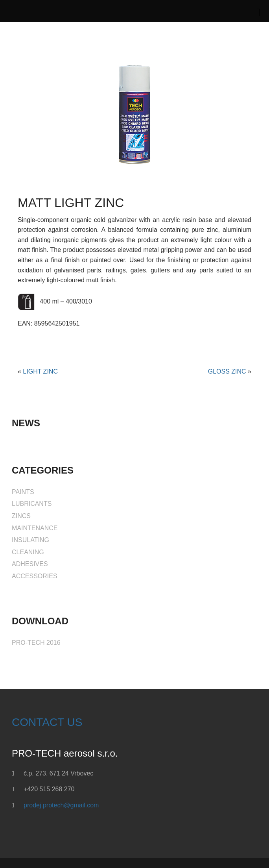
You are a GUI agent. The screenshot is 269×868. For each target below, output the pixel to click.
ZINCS (21, 516)
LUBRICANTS (32, 504)
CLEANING (28, 552)
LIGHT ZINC (40, 371)
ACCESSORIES (35, 576)
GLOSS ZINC (227, 371)
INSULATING (30, 540)
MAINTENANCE (35, 528)
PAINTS (23, 492)
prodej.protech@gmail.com (61, 805)
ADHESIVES (30, 564)
